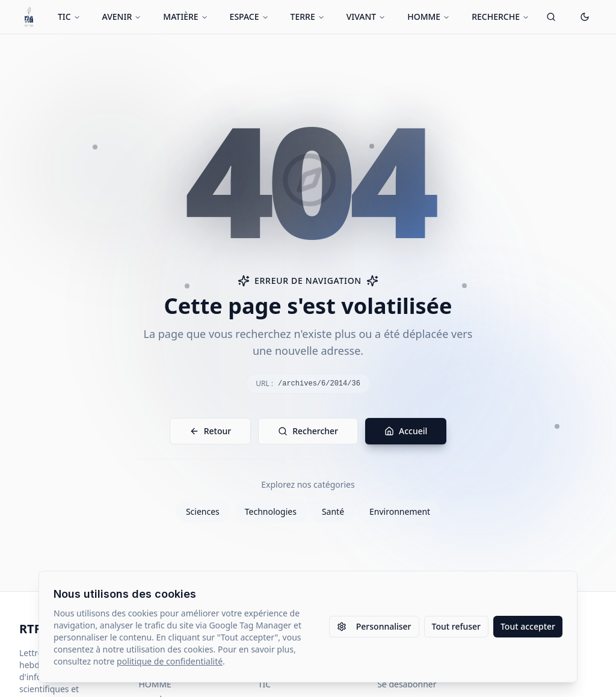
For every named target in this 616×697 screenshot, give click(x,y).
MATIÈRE (185, 17)
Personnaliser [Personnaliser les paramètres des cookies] (374, 626)
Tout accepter (528, 626)
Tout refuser (456, 626)
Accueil (406, 431)
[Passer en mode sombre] (585, 17)
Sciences (203, 511)
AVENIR (122, 17)
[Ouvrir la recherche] (551, 17)
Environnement (400, 511)
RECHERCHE (500, 17)
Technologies (271, 511)
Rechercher (308, 431)
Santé (333, 511)
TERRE (308, 17)
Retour (211, 431)
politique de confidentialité (170, 661)
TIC (69, 17)
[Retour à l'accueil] (29, 17)
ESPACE (249, 17)
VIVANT (366, 17)
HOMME (429, 17)
